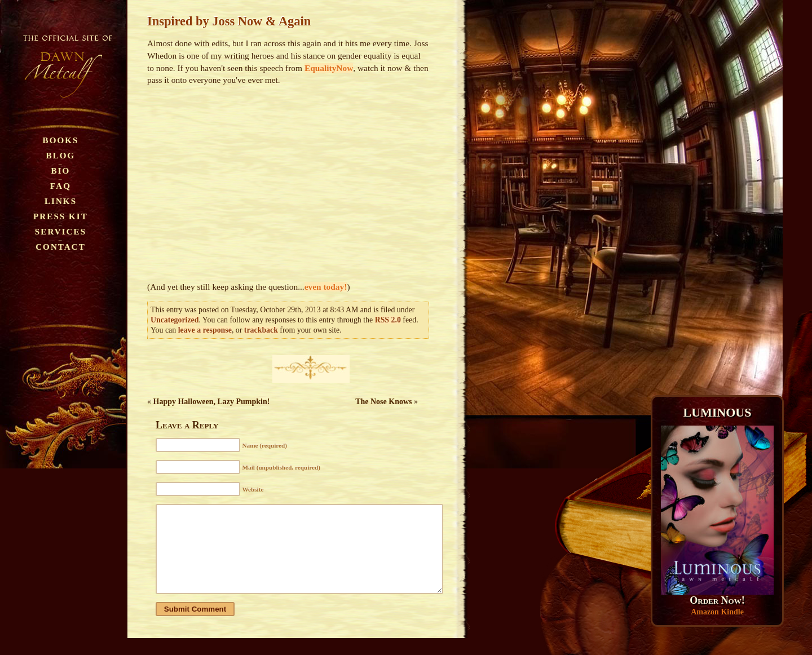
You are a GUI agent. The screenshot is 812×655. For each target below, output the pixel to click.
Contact (61, 247)
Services (61, 231)
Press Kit (61, 216)
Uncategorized (175, 320)
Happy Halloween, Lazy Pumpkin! (212, 402)
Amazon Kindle (717, 612)
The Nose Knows (383, 402)
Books (61, 140)
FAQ (61, 186)
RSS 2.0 (388, 320)
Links (61, 201)
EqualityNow (329, 68)
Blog (61, 155)
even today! (326, 287)
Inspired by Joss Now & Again (229, 21)
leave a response (205, 330)
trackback (261, 330)
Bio (61, 171)
